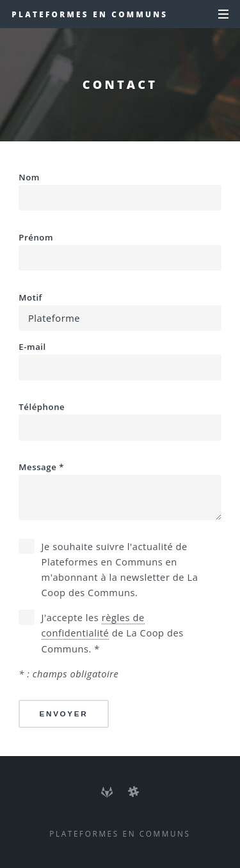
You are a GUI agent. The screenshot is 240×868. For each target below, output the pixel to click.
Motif (120, 312)
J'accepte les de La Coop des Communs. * (113, 633)
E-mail (120, 361)
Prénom (120, 251)
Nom (120, 191)
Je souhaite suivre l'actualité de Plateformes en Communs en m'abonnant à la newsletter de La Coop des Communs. (120, 570)
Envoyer (64, 714)
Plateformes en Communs (90, 14)
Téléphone (120, 421)
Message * (120, 491)
